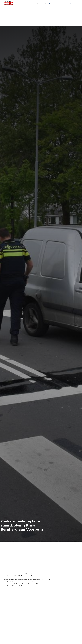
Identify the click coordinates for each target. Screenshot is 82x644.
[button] (50, 4)
